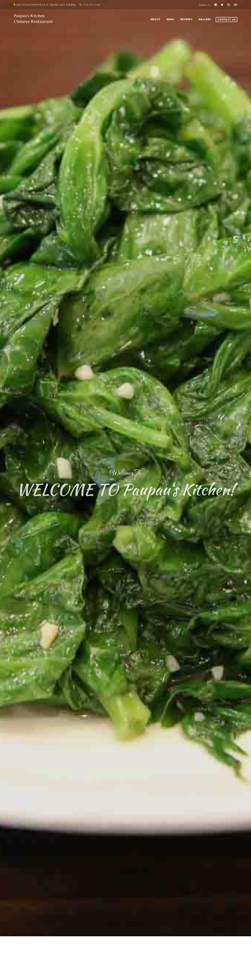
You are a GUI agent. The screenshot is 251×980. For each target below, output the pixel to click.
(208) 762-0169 (91, 5)
